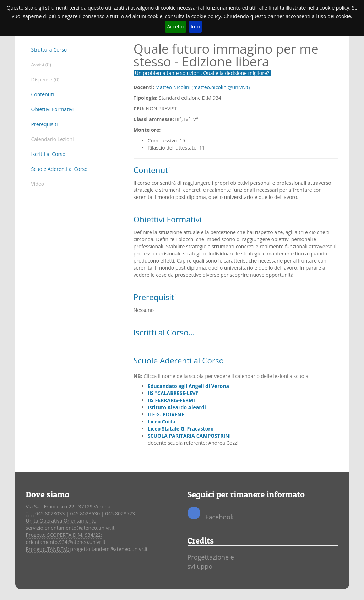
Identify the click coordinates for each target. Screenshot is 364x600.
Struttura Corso (49, 50)
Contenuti (43, 94)
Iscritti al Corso (48, 154)
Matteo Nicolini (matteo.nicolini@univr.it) (203, 87)
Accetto (176, 26)
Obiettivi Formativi (53, 109)
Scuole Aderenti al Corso (59, 169)
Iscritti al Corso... (164, 332)
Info (195, 26)
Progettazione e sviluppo (211, 562)
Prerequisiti (45, 124)
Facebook (211, 514)
